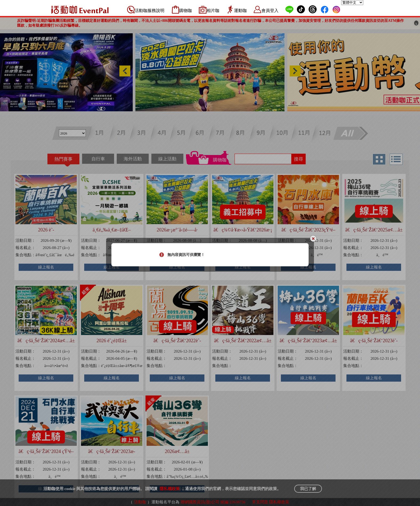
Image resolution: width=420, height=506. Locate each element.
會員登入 (270, 11)
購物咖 (185, 11)
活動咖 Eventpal (80, 10)
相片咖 (213, 11)
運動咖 (240, 11)
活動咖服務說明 (150, 11)
